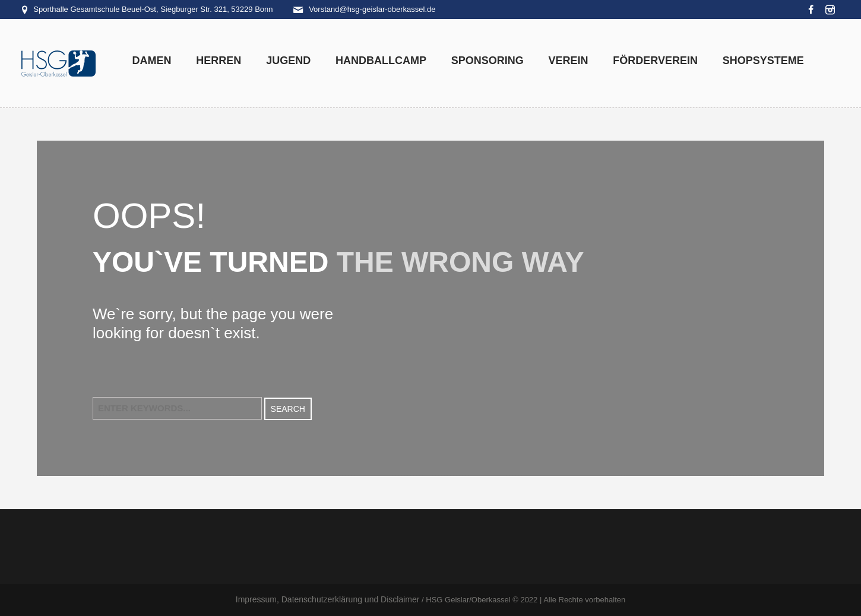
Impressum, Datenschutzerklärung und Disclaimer (328, 599)
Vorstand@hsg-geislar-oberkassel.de (372, 9)
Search (288, 409)
